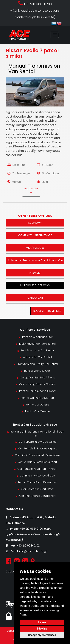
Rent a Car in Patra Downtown (38, 482)
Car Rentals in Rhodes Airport (37, 448)
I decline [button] (42, 629)
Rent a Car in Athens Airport (37, 391)
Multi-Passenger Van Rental (37, 344)
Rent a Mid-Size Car (38, 371)
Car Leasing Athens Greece (37, 384)
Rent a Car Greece (38, 411)
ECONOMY (35, 223)
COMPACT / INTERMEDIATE (35, 235)
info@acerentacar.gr (33, 551)
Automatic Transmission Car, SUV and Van (35, 260)
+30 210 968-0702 (28, 546)
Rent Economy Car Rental (37, 350)
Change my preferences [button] (42, 635)
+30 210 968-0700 (32, 529)
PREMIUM (35, 273)
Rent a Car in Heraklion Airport (37, 462)
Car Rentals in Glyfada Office (38, 442)
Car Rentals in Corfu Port (37, 489)
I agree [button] (42, 622)
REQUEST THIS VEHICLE (47, 311)
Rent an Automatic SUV (37, 337)
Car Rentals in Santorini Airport (37, 469)
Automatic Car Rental (37, 357)
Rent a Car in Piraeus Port (37, 398)
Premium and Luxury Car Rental (38, 364)
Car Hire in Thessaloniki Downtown (37, 455)
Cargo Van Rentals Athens (37, 377)
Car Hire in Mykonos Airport (37, 476)
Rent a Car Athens (38, 405)
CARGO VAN (35, 298)
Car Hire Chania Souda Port (37, 496)
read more (25, 190)
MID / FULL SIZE (35, 248)
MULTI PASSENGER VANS (35, 285)
